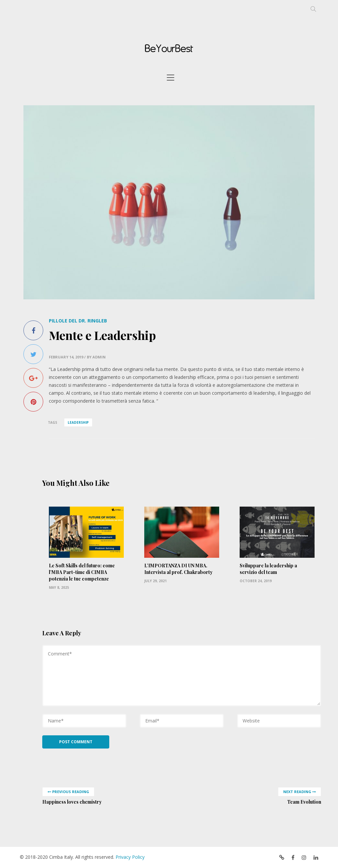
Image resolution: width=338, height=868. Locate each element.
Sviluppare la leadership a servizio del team (268, 569)
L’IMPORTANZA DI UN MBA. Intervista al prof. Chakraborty (178, 569)
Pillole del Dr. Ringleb (78, 321)
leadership (78, 422)
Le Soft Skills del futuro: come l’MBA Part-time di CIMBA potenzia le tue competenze (82, 572)
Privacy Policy (130, 857)
